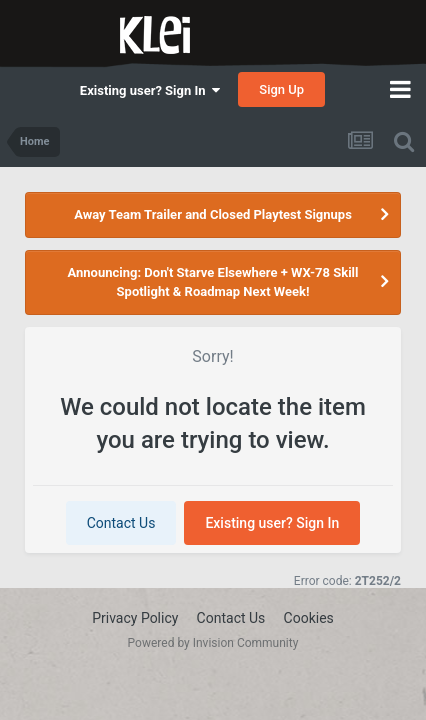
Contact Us (121, 523)
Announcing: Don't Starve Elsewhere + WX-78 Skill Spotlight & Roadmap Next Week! (213, 282)
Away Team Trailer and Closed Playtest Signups (213, 214)
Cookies (309, 618)
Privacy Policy (135, 618)
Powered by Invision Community (213, 643)
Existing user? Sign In (150, 90)
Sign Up (281, 89)
